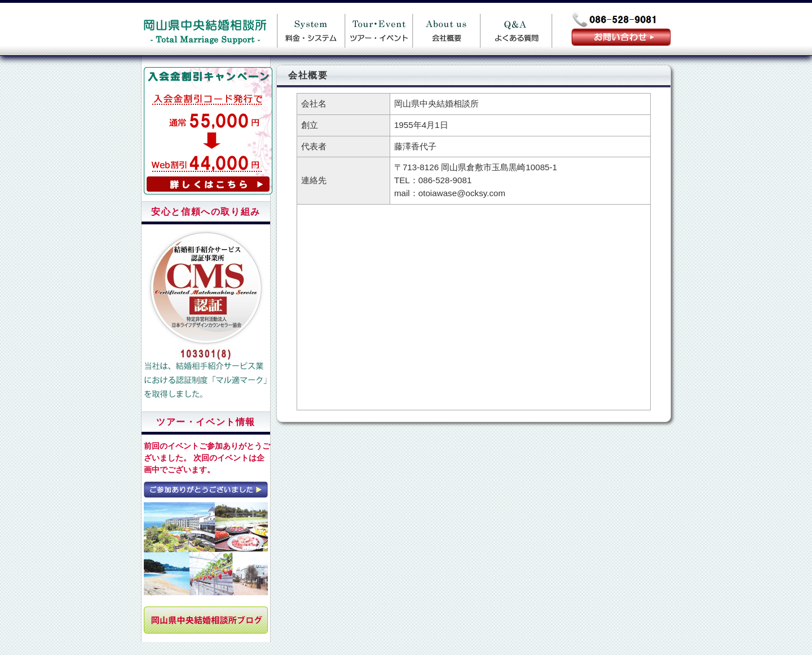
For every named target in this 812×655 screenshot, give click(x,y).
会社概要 (446, 29)
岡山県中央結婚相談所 (204, 29)
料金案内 (311, 29)
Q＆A (516, 29)
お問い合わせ (621, 37)
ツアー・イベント (378, 29)
